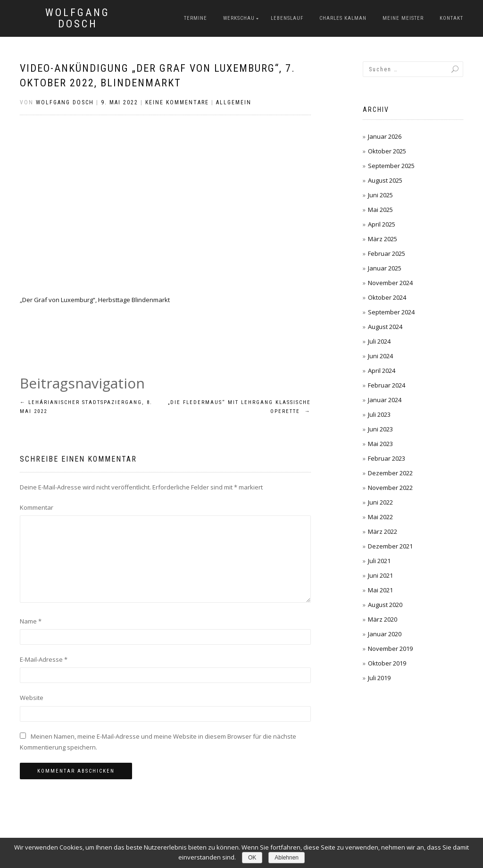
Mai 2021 (380, 590)
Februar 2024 (387, 385)
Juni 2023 (380, 429)
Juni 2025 (380, 195)
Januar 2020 (385, 634)
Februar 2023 (387, 458)
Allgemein (234, 102)
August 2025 (385, 180)
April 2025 (382, 224)
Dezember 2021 (390, 546)
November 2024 (390, 283)
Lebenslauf (287, 18)
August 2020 (385, 605)
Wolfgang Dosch (78, 18)
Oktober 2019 (387, 663)
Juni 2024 (380, 356)
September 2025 (391, 166)
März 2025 (383, 239)
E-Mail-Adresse (44, 659)
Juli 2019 (379, 678)
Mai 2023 (380, 444)
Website (32, 698)
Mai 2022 (380, 517)
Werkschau (239, 18)
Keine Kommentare (177, 102)
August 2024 (385, 327)
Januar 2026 (385, 136)
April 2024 (382, 371)
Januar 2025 (385, 268)
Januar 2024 (385, 400)
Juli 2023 (379, 414)
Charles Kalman (343, 18)
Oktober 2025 (387, 151)
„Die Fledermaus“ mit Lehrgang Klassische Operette (239, 407)
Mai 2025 (380, 210)
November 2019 (390, 649)
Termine (196, 18)
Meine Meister (403, 18)
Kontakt (451, 18)
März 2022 (383, 531)
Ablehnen (287, 858)
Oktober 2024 (387, 297)
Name (31, 621)
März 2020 (383, 619)
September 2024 (391, 312)
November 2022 (390, 488)
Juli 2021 (379, 561)
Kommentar (37, 507)
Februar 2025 (387, 253)
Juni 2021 (380, 575)
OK (252, 858)
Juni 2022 (380, 502)
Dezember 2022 (390, 473)
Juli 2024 (379, 341)
